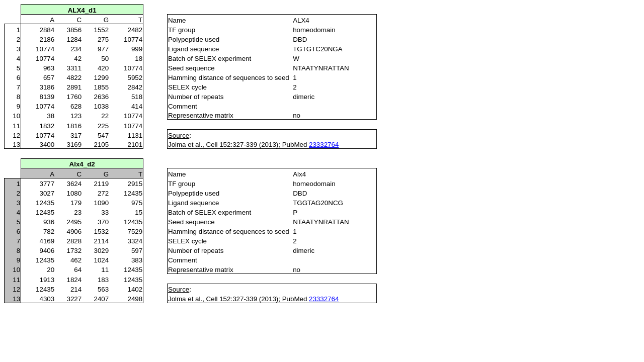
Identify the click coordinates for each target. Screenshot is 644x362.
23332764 (324, 145)
